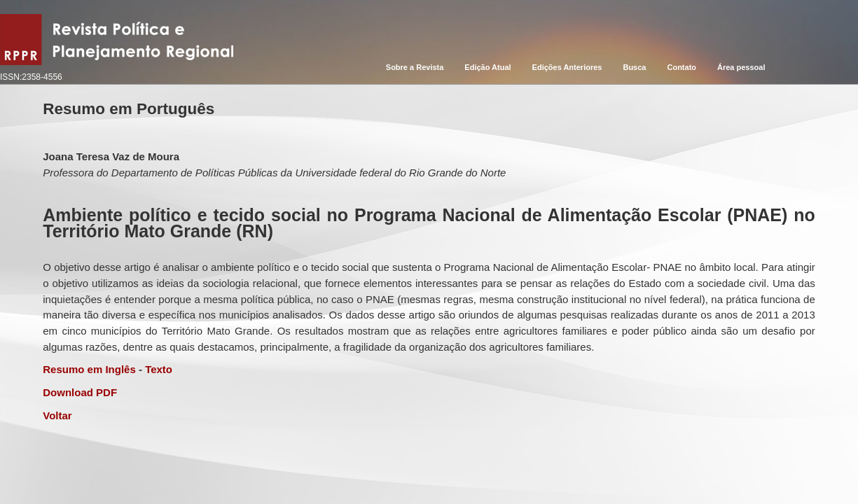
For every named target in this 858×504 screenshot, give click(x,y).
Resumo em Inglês (89, 369)
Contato (681, 67)
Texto (159, 369)
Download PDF (80, 392)
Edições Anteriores (567, 67)
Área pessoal (741, 67)
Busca (634, 67)
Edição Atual (487, 67)
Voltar (57, 415)
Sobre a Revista (415, 67)
